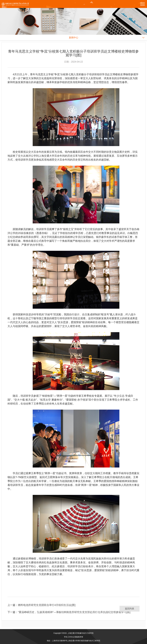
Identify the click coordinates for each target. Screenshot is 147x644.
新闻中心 (74, 38)
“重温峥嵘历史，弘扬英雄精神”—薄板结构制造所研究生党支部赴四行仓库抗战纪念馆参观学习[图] (74, 612)
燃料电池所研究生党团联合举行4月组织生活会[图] (47, 605)
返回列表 (130, 609)
